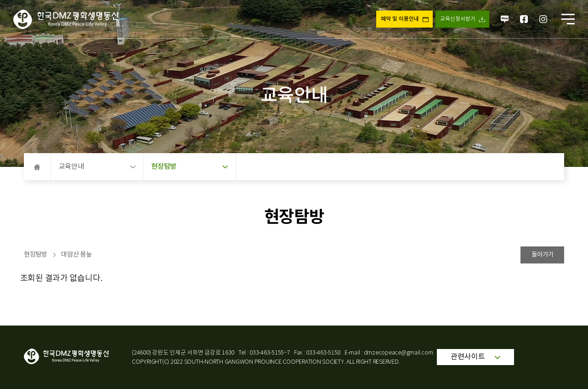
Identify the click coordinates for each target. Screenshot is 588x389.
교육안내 (97, 167)
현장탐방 (189, 166)
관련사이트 (475, 357)
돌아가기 (543, 255)
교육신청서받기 (458, 19)
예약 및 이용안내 (400, 19)
